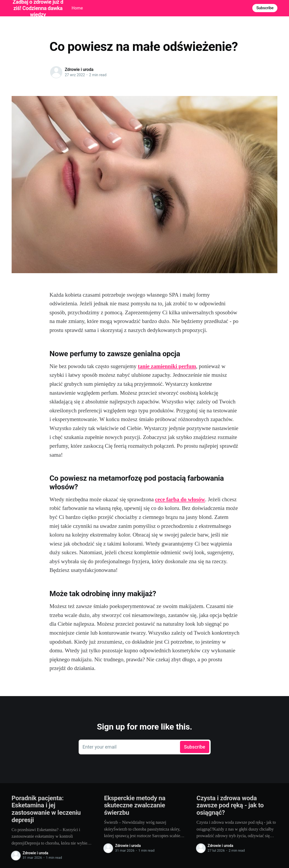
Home (77, 8)
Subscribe (265, 8)
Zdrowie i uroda (79, 69)
